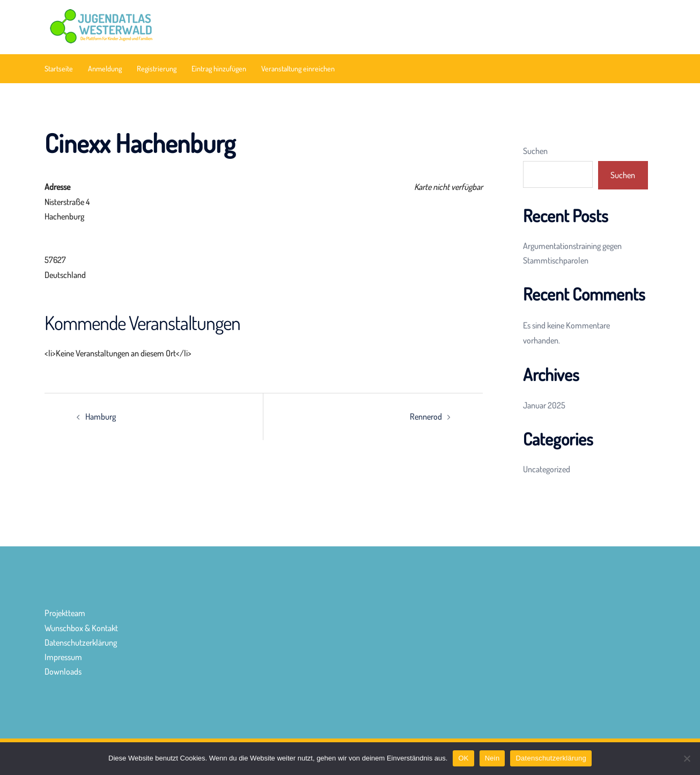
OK (463, 758)
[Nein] (687, 758)
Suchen (535, 151)
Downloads (63, 671)
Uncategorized (547, 469)
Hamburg (101, 416)
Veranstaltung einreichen (298, 68)
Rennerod (426, 416)
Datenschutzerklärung (81, 642)
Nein (492, 758)
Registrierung (157, 68)
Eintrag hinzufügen (219, 68)
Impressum (63, 657)
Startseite (59, 68)
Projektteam (65, 613)
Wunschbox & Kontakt (81, 628)
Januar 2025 (544, 405)
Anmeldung (105, 68)
